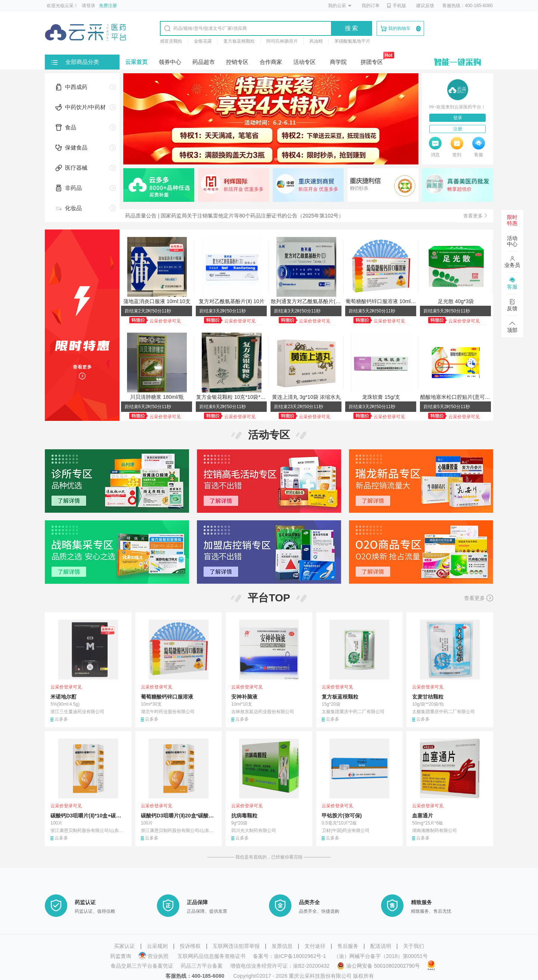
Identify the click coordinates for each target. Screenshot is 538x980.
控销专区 (237, 62)
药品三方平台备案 (202, 966)
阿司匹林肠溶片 (282, 41)
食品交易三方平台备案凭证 (142, 966)
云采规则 (157, 946)
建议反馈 (425, 6)
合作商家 (271, 62)
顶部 (512, 327)
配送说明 (381, 946)
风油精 (316, 41)
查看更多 (479, 598)
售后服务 (348, 946)
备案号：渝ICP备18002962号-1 (290, 956)
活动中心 (512, 241)
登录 (458, 118)
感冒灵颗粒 (171, 41)
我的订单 (371, 6)
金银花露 (203, 41)
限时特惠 (512, 220)
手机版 (396, 6)
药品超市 (204, 62)
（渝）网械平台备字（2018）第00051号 (381, 956)
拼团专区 (372, 62)
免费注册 (108, 6)
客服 (512, 283)
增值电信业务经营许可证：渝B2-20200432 (280, 966)
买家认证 (124, 946)
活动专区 (304, 62)
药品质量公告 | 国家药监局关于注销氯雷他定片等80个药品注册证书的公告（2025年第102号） (235, 216)
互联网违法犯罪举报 (236, 946)
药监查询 (121, 956)
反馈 (512, 305)
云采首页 (136, 62)
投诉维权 (190, 946)
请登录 (89, 6)
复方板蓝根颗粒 (239, 41)
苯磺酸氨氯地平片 (352, 41)
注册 (458, 129)
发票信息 (282, 946)
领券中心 (170, 62)
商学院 (338, 62)
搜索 (352, 28)
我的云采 (337, 6)
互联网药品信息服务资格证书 (211, 956)
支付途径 (315, 946)
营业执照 (154, 956)
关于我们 (414, 946)
